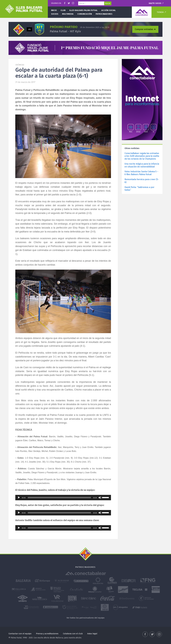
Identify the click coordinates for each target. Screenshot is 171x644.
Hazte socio (155, 3)
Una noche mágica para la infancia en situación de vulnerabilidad (142, 165)
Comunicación (85, 14)
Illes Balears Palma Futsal (83, 10)
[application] (63, 498)
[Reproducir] (19, 498)
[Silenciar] (100, 498)
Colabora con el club (73, 634)
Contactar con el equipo (20, 634)
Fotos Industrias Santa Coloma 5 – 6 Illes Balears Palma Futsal (141, 173)
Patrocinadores (104, 14)
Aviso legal (92, 634)
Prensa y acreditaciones (47, 634)
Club (63, 10)
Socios (55, 14)
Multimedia (68, 14)
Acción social (109, 10)
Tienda (160, 12)
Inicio (54, 10)
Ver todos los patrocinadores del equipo (85, 618)
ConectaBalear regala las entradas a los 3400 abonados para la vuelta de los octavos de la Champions (142, 156)
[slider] (59, 498)
